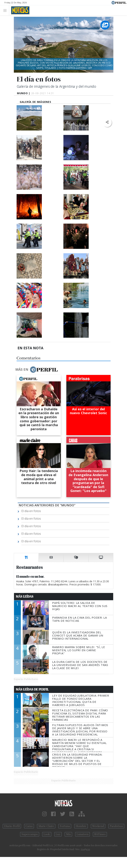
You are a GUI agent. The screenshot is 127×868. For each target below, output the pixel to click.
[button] (107, 122)
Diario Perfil (12, 826)
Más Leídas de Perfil (32, 689)
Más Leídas (25, 596)
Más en (36, 370)
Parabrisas (116, 826)
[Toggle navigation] (6, 10)
